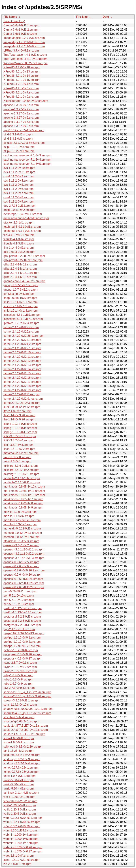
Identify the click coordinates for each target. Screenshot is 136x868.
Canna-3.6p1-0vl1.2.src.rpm (21, 30)
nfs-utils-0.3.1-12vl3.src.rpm (21, 541)
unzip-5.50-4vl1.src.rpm (19, 780)
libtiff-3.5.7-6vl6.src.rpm (18, 440)
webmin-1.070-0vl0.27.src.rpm (23, 851)
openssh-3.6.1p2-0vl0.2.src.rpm (24, 554)
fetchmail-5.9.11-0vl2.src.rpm (22, 231)
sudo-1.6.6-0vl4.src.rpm (19, 742)
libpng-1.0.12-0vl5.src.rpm (20, 432)
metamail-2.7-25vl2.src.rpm (21, 453)
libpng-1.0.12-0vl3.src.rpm (20, 424)
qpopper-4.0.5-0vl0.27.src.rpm (23, 659)
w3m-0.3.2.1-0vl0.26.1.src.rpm (23, 818)
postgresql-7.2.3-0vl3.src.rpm (22, 625)
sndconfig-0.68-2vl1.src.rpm (21, 721)
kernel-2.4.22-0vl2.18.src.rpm (22, 386)
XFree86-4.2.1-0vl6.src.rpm (21, 88)
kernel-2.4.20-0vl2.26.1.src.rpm (23, 336)
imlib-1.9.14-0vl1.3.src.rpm (21, 311)
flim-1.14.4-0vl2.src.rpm (19, 248)
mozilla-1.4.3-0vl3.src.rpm (20, 524)
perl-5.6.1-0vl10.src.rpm (19, 596)
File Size (82, 17)
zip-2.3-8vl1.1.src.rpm (17, 864)
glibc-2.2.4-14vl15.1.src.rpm (21, 273)
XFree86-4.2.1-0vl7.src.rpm (21, 92)
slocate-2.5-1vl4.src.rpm (19, 717)
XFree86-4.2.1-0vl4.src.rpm (21, 84)
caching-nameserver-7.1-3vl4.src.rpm (27, 160)
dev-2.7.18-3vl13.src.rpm (19, 206)
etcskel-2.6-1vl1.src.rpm (19, 223)
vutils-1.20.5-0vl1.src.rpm (20, 814)
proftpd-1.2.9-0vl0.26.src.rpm (22, 646)
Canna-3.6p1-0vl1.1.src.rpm (21, 25)
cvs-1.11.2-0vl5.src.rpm (18, 185)
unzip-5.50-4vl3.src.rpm (19, 789)
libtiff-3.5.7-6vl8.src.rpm (18, 445)
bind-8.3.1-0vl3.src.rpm (18, 139)
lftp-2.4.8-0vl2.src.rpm (17, 411)
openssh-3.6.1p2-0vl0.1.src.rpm (24, 549)
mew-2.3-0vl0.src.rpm (17, 457)
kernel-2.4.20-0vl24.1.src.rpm (22, 340)
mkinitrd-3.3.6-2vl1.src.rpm (21, 466)
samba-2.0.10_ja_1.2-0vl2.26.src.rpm (27, 692)
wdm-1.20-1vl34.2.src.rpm (20, 830)
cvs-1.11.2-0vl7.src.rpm (18, 193)
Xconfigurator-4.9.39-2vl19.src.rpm (26, 101)
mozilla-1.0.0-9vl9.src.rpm (20, 512)
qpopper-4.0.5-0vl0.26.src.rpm (23, 654)
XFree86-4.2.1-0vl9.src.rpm (21, 97)
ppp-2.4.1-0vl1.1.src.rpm (19, 629)
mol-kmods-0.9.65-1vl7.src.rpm (23, 499)
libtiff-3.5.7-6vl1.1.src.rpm (20, 436)
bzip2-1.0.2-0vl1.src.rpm (19, 151)
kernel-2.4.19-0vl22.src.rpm (21, 327)
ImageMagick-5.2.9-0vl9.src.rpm (24, 46)
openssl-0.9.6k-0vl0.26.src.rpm (23, 579)
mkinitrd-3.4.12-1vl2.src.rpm (21, 470)
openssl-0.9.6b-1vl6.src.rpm (21, 566)
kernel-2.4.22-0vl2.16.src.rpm (22, 378)
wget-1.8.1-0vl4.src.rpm (19, 856)
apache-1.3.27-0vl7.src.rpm (21, 122)
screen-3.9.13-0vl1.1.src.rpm (22, 700)
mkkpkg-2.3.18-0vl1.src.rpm (21, 474)
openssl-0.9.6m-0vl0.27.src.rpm (24, 587)
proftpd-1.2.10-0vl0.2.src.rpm (22, 642)
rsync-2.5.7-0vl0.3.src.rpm (20, 671)
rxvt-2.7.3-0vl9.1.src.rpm (19, 688)
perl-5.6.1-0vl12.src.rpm (19, 600)
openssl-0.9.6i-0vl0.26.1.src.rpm (24, 570)
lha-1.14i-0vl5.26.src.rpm (19, 419)
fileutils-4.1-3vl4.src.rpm (19, 239)
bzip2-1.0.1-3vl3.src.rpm (19, 147)
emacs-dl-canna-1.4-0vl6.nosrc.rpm (26, 218)
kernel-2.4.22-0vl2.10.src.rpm (22, 352)
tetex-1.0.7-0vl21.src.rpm (19, 776)
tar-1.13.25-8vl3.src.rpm (19, 751)
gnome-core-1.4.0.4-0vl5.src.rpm (24, 281)
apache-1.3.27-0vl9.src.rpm (21, 126)
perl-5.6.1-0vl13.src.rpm (19, 604)
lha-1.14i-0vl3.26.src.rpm (19, 415)
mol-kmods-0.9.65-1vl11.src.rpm (24, 491)
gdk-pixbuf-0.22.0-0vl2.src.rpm (23, 260)
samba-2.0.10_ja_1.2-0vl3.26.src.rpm (27, 696)
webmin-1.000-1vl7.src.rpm (21, 843)
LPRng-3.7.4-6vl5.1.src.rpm (21, 51)
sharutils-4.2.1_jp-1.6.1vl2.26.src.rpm (27, 713)
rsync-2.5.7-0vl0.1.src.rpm (20, 663)
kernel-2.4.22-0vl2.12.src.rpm (22, 361)
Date (106, 17)
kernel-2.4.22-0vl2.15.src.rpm (22, 373)
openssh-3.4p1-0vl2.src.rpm (21, 545)
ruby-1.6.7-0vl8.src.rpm (18, 679)
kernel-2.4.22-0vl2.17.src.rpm (22, 382)
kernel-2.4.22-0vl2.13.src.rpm (22, 365)
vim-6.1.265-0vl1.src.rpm (19, 797)
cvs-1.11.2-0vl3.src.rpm (18, 176)
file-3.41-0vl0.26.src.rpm (19, 235)
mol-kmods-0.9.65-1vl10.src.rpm (24, 487)
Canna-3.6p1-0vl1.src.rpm (20, 34)
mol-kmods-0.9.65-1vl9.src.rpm (23, 508)
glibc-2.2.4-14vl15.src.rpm (20, 277)
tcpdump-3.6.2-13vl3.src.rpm (22, 759)
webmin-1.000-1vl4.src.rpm (21, 835)
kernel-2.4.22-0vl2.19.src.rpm (22, 390)
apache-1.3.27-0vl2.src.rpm (21, 109)
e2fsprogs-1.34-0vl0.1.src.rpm (23, 214)
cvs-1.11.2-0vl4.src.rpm (18, 181)
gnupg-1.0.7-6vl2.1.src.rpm (21, 285)
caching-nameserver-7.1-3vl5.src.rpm (27, 164)
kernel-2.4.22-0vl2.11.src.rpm (22, 357)
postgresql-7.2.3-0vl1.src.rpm (22, 621)
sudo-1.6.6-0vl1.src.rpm (19, 738)
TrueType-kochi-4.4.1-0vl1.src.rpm (25, 59)
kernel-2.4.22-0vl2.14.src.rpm (22, 369)
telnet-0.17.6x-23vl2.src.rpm (21, 772)
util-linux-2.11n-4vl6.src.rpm (21, 793)
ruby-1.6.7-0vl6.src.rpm (18, 675)
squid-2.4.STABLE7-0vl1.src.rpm (24, 734)
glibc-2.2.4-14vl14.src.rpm (20, 269)
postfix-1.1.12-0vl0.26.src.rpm (23, 608)
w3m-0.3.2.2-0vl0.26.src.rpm (22, 826)
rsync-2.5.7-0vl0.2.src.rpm (20, 667)
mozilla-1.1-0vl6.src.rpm (19, 516)
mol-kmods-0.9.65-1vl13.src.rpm (24, 495)
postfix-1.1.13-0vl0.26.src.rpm (23, 612)
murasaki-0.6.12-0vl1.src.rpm (22, 528)
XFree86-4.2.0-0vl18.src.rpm (22, 67)
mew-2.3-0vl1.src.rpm (17, 461)
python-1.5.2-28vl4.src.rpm (21, 650)
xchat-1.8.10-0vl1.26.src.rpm (22, 860)
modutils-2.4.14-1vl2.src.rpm (22, 478)
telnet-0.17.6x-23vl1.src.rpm (21, 768)
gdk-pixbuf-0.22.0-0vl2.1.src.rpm (24, 256)
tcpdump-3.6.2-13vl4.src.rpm (22, 763)
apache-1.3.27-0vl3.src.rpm (21, 113)
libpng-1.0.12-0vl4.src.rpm (20, 428)
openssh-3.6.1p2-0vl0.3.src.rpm (24, 558)
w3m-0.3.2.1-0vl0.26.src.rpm (22, 822)
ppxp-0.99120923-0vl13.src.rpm (24, 633)
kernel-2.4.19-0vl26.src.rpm (21, 332)
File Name (10, 17)
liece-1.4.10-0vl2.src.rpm (19, 449)
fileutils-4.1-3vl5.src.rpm (19, 243)
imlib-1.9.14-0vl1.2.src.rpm (21, 306)
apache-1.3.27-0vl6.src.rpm (21, 118)
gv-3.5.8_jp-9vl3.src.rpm (19, 294)
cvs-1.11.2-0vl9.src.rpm (18, 202)
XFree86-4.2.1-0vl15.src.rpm (22, 80)
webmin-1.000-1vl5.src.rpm (21, 839)
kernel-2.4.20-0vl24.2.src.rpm (22, 344)
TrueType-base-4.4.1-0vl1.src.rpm (25, 55)
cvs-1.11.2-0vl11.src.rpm (19, 172)
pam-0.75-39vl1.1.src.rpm (20, 591)
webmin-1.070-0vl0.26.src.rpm (23, 847)
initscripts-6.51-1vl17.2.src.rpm (23, 319)
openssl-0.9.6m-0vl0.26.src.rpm (24, 583)
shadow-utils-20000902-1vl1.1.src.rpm (28, 709)
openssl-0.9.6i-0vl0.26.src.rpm (23, 575)
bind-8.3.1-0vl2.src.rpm (18, 134)
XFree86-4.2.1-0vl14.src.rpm (22, 76)
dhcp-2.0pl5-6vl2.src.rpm (19, 210)
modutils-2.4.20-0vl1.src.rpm (22, 482)
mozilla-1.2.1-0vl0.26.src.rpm (22, 520)
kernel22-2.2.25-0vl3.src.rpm (22, 403)
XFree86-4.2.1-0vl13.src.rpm (22, 72)
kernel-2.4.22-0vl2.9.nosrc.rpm (23, 399)
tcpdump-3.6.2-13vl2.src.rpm (22, 755)
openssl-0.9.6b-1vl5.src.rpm (21, 562)
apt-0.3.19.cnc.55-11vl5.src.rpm (24, 130)
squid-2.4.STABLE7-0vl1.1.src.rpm (26, 726)
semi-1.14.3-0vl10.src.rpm (20, 705)
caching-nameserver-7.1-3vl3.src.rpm (27, 155)
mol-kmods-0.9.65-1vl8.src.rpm (23, 503)
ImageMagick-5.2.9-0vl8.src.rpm (24, 42)
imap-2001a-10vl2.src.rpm (20, 298)
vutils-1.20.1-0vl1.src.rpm (20, 805)
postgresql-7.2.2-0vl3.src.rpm (22, 617)
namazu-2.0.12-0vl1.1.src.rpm (23, 533)
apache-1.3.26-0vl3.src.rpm (21, 105)
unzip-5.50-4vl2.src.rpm (19, 784)
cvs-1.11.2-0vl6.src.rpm (18, 189)
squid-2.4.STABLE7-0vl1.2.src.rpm (26, 730)
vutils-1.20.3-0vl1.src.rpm (20, 810)
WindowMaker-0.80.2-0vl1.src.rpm (25, 63)
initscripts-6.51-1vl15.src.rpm (22, 315)
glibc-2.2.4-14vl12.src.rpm (20, 264)
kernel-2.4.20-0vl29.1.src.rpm (22, 348)
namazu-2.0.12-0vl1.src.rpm (21, 537)
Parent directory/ (14, 21)
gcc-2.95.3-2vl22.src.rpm (19, 252)
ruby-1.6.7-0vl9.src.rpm (18, 684)
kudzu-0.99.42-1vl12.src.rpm (22, 407)
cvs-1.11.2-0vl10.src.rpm (19, 168)
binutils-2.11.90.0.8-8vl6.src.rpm (24, 143)
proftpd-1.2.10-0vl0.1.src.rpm (22, 638)
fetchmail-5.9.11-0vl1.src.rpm (22, 227)
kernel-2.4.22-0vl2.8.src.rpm (21, 394)
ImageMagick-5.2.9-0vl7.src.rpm (24, 38)
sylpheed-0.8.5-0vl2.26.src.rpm (23, 747)
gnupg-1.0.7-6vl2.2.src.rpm (21, 290)
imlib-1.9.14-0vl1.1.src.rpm (21, 302)
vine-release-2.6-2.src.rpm (20, 801)
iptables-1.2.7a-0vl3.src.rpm (21, 323)
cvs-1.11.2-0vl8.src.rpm (18, 197)
